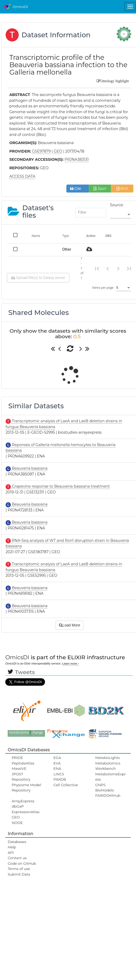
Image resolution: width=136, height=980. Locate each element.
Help (12, 847)
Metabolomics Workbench (108, 766)
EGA (57, 758)
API (11, 853)
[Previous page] (108, 268)
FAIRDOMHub (108, 795)
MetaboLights (108, 758)
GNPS (100, 785)
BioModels (105, 790)
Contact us (17, 858)
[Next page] (118, 268)
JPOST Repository (21, 777)
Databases (17, 842)
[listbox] (121, 215)
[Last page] (129, 268)
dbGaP (18, 806)
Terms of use (19, 869)
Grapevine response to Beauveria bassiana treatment (60, 486)
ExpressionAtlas (26, 812)
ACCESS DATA (22, 176)
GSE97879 (41, 151)
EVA (57, 763)
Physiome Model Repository (26, 787)
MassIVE (19, 768)
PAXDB (60, 779)
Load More (70, 625)
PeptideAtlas (23, 763)
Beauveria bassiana (29, 468)
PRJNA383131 (77, 159)
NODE (17, 823)
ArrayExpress (23, 801)
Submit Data (19, 874)
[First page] (97, 268)
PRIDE (17, 758)
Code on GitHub (22, 863)
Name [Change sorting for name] (36, 236)
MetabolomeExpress (111, 777)
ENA (57, 768)
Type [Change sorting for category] (66, 236)
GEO (16, 817)
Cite (78, 189)
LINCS (59, 774)
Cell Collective (66, 785)
